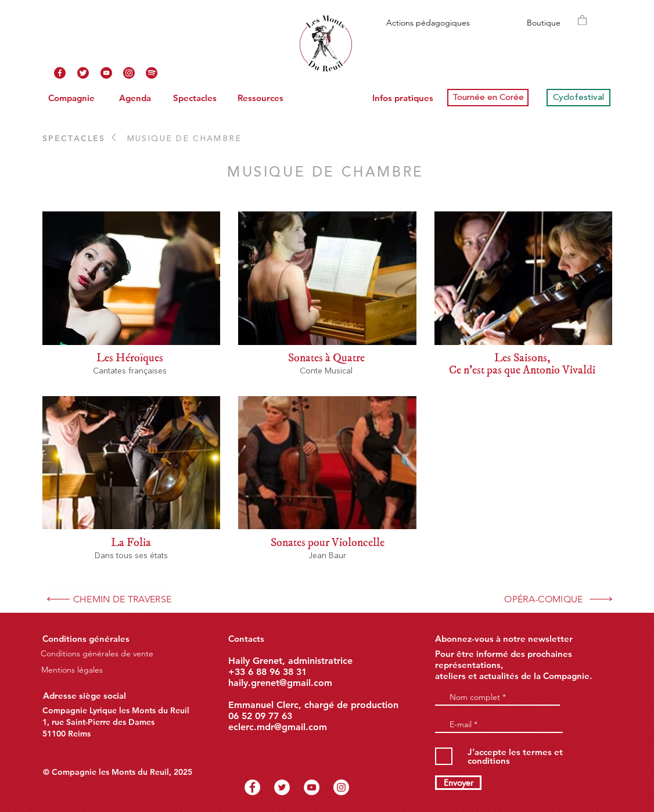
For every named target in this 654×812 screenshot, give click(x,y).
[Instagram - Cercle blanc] (341, 787)
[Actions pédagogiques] (428, 23)
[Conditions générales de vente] (97, 654)
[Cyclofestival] (578, 98)
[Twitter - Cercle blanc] (282, 787)
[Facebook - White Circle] (252, 787)
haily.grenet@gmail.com (280, 683)
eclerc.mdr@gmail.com (278, 727)
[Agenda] (135, 98)
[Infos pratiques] (403, 98)
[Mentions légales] (72, 670)
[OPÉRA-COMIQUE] (559, 599)
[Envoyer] (458, 783)
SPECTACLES (74, 138)
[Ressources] (260, 98)
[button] (582, 20)
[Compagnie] (71, 98)
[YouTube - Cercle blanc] (312, 787)
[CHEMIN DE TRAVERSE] (108, 599)
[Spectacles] (195, 98)
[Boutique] (543, 23)
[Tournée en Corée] (488, 98)
